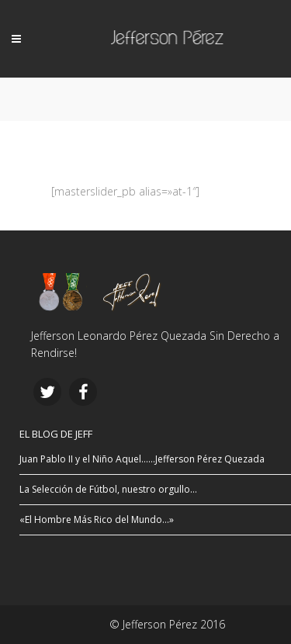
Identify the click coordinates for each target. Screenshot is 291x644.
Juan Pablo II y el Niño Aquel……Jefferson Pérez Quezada (142, 459)
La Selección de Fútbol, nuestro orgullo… (108, 489)
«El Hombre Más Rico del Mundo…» (97, 519)
